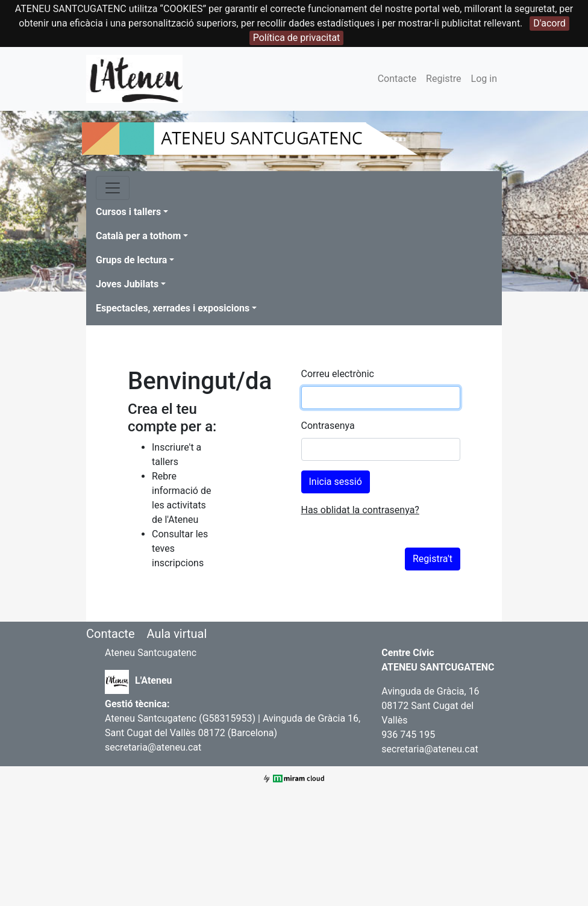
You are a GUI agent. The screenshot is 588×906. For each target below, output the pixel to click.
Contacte (397, 79)
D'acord (549, 23)
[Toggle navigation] (113, 188)
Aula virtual (177, 634)
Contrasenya (328, 426)
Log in (484, 79)
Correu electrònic (338, 374)
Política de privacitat (297, 38)
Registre (443, 79)
